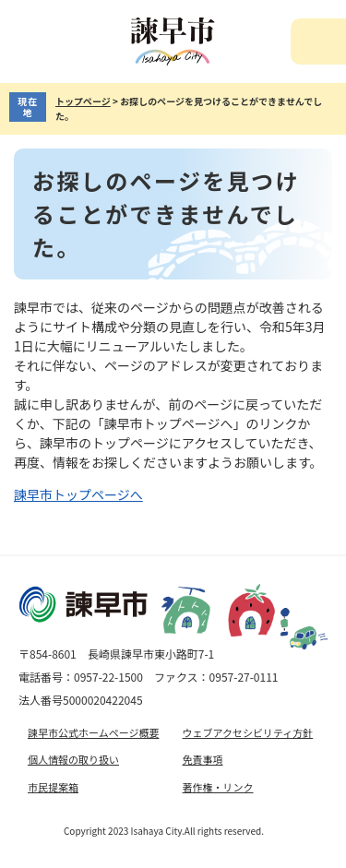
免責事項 (203, 759)
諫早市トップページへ (78, 494)
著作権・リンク (218, 787)
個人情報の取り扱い (73, 759)
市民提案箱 (53, 787)
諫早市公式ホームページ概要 (93, 732)
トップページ (83, 101)
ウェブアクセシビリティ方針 (248, 732)
